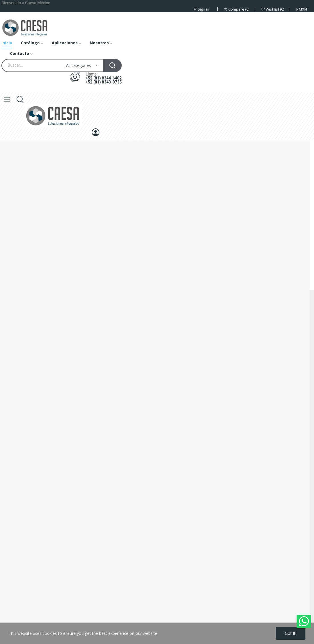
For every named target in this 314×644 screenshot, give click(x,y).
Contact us (10, 446)
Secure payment (15, 436)
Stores (6, 465)
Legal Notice (12, 487)
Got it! (291, 633)
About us (8, 426)
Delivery (7, 417)
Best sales (10, 516)
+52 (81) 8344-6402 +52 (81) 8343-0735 (104, 80)
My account (11, 525)
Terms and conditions (20, 535)
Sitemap (8, 455)
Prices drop (10, 496)
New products (13, 506)
